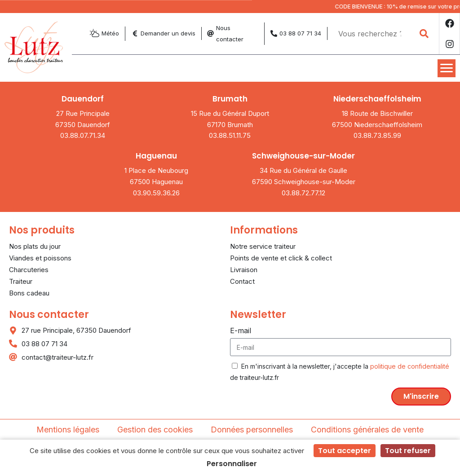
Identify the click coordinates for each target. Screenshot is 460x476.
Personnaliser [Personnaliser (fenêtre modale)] (232, 464)
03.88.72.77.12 (303, 193)
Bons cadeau (29, 293)
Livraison (244, 270)
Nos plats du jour (35, 246)
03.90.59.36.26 (156, 193)
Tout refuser (408, 451)
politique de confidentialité (410, 366)
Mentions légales (68, 430)
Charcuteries (29, 270)
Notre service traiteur (263, 246)
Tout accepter (345, 451)
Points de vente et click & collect (281, 258)
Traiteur (21, 281)
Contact (242, 281)
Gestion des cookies (155, 430)
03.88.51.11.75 (230, 135)
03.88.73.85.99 (377, 135)
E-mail (241, 331)
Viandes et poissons (40, 258)
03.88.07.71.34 (83, 135)
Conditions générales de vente (367, 430)
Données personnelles (252, 430)
